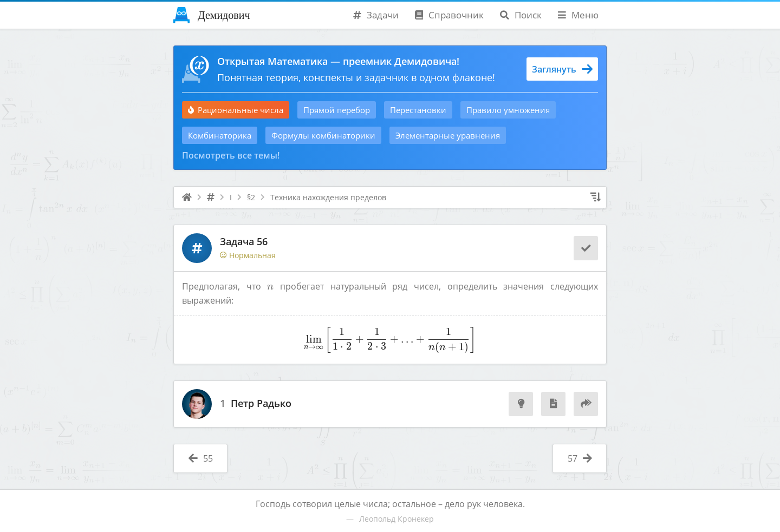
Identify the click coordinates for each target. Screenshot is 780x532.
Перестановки (418, 110)
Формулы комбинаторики (323, 135)
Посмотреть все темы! (231, 155)
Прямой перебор (337, 110)
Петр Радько (261, 404)
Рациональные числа (236, 110)
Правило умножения (508, 110)
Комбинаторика (220, 135)
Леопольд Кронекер (396, 519)
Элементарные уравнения (448, 135)
